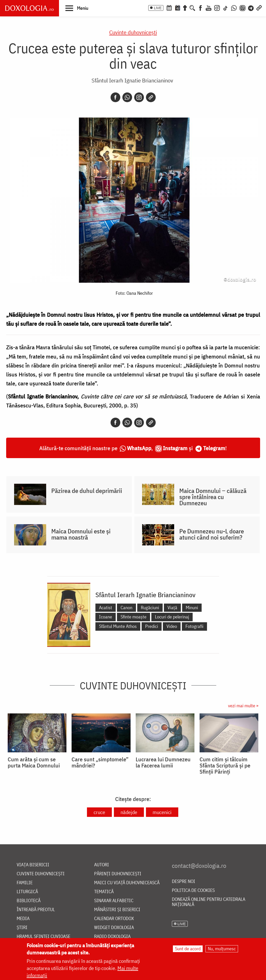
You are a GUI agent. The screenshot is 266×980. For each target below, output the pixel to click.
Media (23, 919)
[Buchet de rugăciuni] (185, 7)
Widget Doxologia (114, 928)
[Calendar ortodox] (169, 7)
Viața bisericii (33, 865)
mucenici (162, 812)
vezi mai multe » (243, 706)
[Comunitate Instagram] (243, 7)
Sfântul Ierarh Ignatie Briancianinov (132, 80)
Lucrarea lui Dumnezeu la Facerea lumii (163, 762)
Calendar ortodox (114, 919)
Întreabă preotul (36, 910)
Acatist (106, 608)
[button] (77, 8)
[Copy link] (151, 97)
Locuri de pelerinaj (172, 617)
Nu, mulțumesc (222, 949)
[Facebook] (200, 7)
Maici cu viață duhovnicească (127, 883)
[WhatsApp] (234, 7)
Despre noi (184, 882)
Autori (102, 865)
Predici (152, 626)
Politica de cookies (193, 891)
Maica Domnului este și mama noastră (81, 534)
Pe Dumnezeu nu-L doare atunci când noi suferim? (212, 534)
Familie (25, 883)
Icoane (106, 617)
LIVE (158, 8)
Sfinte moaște (134, 617)
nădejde (129, 812)
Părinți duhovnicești (118, 874)
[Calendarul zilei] (178, 7)
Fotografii (194, 626)
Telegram (214, 448)
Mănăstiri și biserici (117, 910)
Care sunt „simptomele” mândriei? (100, 762)
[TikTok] (225, 7)
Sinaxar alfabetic (114, 901)
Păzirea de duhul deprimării (87, 491)
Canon (126, 608)
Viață (172, 608)
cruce (99, 812)
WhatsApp (139, 448)
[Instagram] (217, 7)
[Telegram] (251, 7)
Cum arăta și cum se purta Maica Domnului (34, 762)
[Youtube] (209, 7)
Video (172, 626)
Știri (22, 928)
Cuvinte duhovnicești (133, 32)
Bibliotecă (29, 901)
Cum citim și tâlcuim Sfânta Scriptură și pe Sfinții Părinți (225, 765)
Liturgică (27, 892)
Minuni (192, 608)
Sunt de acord (188, 949)
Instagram (175, 448)
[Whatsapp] (127, 97)
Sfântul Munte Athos (118, 626)
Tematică (104, 892)
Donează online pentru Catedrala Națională (209, 902)
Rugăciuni (150, 608)
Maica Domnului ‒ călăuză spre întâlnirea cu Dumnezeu (213, 497)
